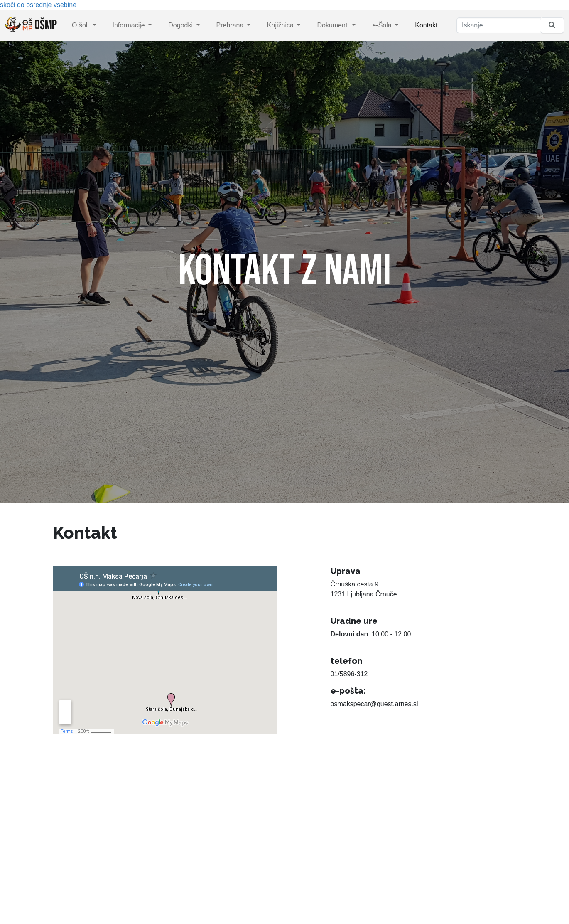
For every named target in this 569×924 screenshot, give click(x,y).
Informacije (130, 25)
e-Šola (383, 25)
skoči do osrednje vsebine (38, 5)
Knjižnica (281, 25)
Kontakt (426, 25)
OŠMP (31, 25)
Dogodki (181, 25)
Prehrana (231, 25)
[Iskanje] (499, 25)
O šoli (81, 25)
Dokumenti (334, 25)
